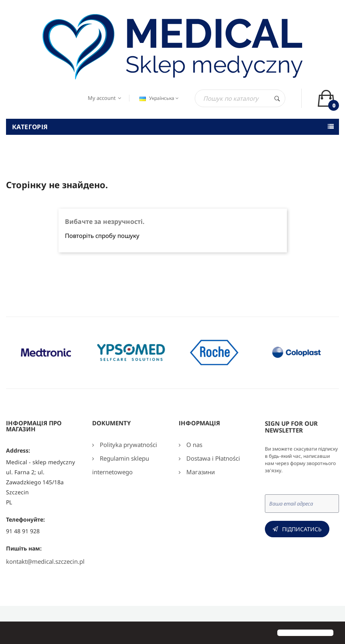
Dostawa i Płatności (212, 458)
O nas (194, 445)
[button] (13, 634)
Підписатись (302, 529)
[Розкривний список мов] (158, 98)
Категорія (30, 127)
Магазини (200, 472)
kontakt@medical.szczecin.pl (45, 561)
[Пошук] (240, 98)
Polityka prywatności (128, 445)
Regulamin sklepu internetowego (121, 465)
